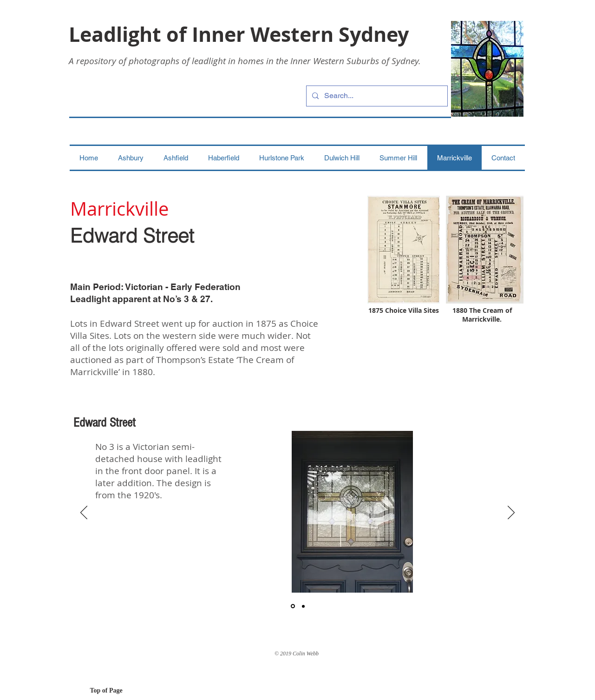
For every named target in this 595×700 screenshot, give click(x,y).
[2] (303, 606)
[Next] (511, 513)
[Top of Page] (123, 691)
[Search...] (376, 96)
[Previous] (84, 513)
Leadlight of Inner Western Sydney (239, 34)
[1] (293, 606)
